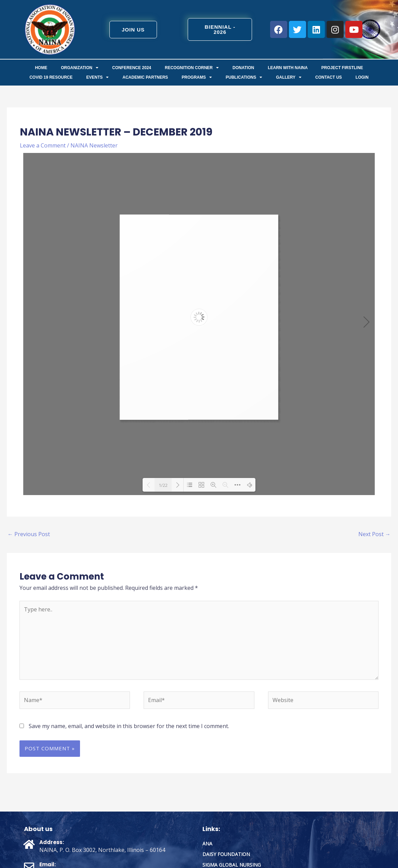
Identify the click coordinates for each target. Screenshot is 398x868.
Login (362, 77)
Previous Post (29, 534)
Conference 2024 (132, 68)
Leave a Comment (43, 145)
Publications (244, 77)
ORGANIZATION (80, 68)
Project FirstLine (342, 68)
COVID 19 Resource (51, 77)
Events (97, 77)
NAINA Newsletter (94, 145)
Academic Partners (145, 77)
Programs (197, 77)
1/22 (163, 485)
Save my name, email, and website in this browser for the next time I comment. (129, 726)
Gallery (289, 77)
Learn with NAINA (288, 68)
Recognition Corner (192, 68)
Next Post (374, 534)
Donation (243, 68)
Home (41, 68)
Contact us (329, 77)
